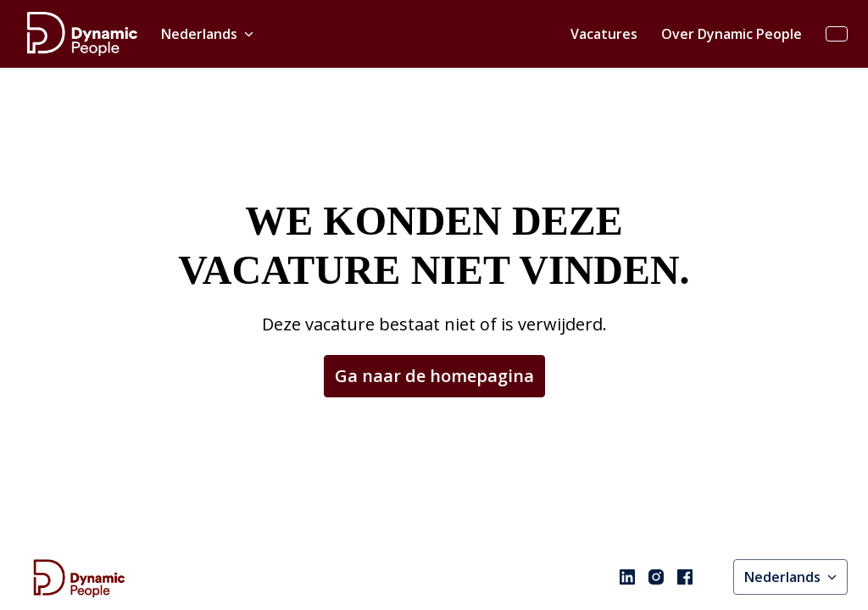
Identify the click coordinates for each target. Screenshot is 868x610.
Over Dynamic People (732, 34)
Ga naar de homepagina (434, 327)
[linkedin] (627, 559)
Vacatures (604, 34)
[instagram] (656, 559)
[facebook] (685, 559)
